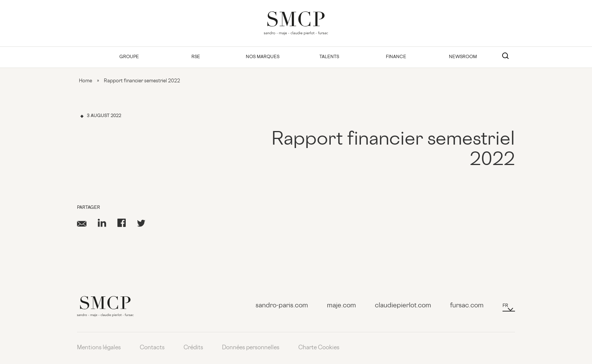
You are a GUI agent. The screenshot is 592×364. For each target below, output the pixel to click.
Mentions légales (99, 348)
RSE (196, 57)
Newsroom (463, 57)
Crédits (193, 348)
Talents (329, 57)
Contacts (152, 348)
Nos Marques (263, 57)
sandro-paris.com (282, 306)
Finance (396, 57)
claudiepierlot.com (403, 306)
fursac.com (467, 306)
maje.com (341, 306)
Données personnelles (251, 348)
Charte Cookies (319, 348)
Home (86, 81)
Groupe (129, 57)
